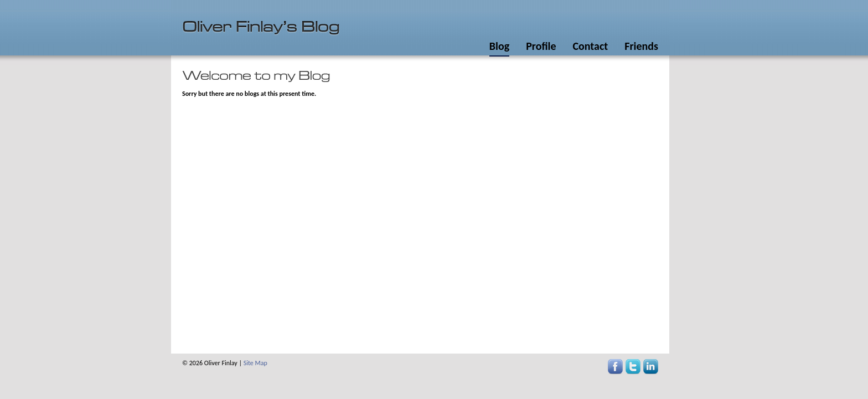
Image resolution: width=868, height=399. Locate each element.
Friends (641, 46)
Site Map (255, 363)
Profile (541, 46)
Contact (590, 46)
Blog (499, 46)
